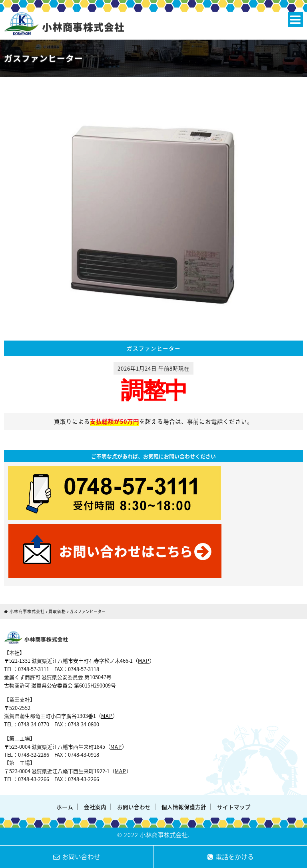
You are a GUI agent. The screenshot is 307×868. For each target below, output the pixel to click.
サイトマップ (234, 807)
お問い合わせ (134, 807)
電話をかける (231, 856)
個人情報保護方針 (184, 807)
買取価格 (57, 611)
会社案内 (95, 807)
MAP (144, 661)
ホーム (65, 807)
